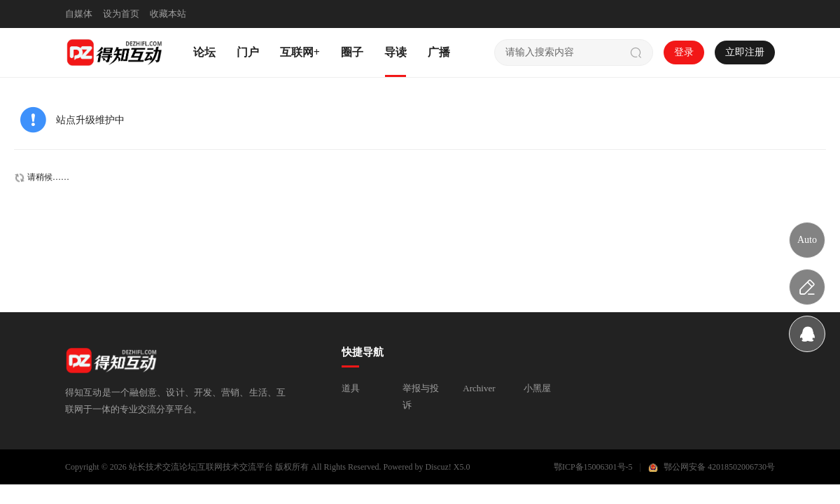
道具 (351, 388)
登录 (684, 52)
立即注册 (745, 52)
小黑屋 (537, 388)
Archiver (479, 388)
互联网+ (300, 52)
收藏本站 (168, 14)
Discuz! (439, 467)
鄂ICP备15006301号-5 (593, 467)
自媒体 (79, 14)
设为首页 (121, 14)
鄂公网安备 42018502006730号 (719, 467)
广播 (439, 52)
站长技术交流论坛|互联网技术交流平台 (201, 467)
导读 (395, 52)
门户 (248, 52)
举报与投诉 (421, 397)
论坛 (204, 52)
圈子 (352, 52)
